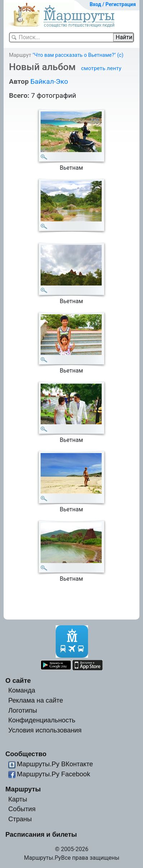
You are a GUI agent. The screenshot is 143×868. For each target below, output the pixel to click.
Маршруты (23, 789)
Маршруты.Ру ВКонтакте (55, 764)
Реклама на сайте (36, 700)
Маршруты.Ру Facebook (54, 774)
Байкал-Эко (49, 81)
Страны (20, 819)
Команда (22, 690)
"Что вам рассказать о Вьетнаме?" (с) (78, 55)
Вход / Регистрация (113, 4)
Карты (18, 799)
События (22, 809)
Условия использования (45, 730)
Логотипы (23, 710)
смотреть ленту (101, 68)
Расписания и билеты (41, 834)
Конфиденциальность (42, 720)
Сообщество (26, 754)
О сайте (18, 680)
